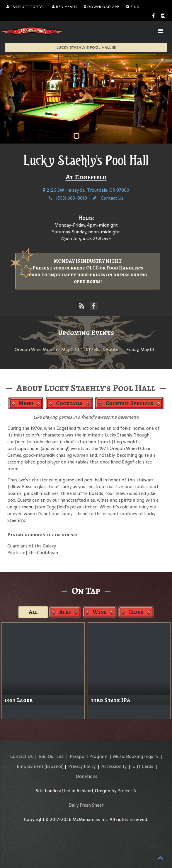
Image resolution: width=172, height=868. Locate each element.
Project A (127, 791)
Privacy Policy (82, 766)
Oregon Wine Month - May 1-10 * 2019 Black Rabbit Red (72, 349)
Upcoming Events (86, 333)
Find (133, 7)
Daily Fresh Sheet (86, 805)
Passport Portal (26, 7)
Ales (65, 612)
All (33, 612)
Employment (30, 766)
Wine (100, 612)
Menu (26, 403)
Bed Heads (65, 7)
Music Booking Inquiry (136, 756)
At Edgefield (86, 177)
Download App (102, 7)
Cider (136, 612)
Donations (87, 776)
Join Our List (51, 756)
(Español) (54, 766)
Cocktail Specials (129, 403)
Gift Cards (143, 766)
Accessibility (114, 766)
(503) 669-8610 (68, 198)
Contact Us (108, 198)
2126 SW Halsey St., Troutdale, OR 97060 (86, 190)
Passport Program (88, 756)
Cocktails (69, 403)
